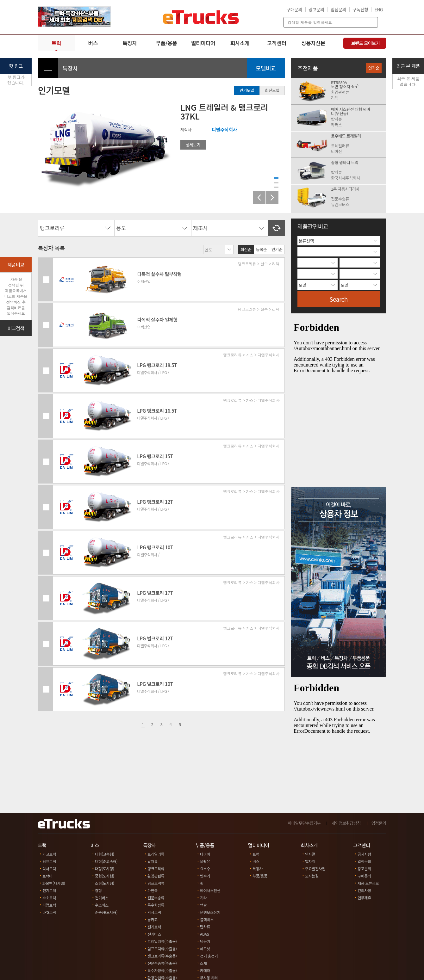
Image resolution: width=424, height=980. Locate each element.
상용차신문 (313, 43)
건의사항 (364, 890)
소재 (203, 963)
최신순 (246, 249)
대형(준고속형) (106, 861)
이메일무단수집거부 (304, 823)
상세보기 (193, 145)
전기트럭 (49, 890)
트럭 (56, 43)
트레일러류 (156, 854)
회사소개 (240, 43)
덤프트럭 (49, 861)
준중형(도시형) (106, 912)
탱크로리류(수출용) (162, 956)
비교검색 (16, 328)
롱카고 (153, 919)
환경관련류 (156, 876)
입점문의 (338, 9)
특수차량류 (156, 905)
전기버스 (102, 898)
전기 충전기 (209, 956)
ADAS (204, 934)
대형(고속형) (105, 854)
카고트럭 (49, 854)
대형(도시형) (105, 869)
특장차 (130, 43)
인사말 (310, 854)
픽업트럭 (49, 905)
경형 (98, 890)
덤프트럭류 (156, 883)
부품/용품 (167, 43)
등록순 (261, 249)
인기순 (277, 249)
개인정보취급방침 (346, 823)
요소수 (205, 869)
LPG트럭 (49, 912)
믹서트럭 (49, 869)
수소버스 (102, 905)
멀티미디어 (203, 43)
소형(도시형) (105, 883)
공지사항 (364, 854)
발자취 (310, 861)
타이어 (205, 854)
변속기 (205, 876)
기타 (203, 898)
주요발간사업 (315, 869)
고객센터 (277, 43)
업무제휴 (364, 898)
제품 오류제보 (368, 883)
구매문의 (294, 9)
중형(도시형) (105, 876)
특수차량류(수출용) (162, 970)
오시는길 (312, 876)
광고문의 (316, 9)
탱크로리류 (156, 869)
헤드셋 (205, 949)
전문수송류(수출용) (162, 963)
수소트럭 (49, 898)
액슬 (203, 905)
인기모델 (247, 90)
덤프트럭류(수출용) (162, 949)
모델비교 (266, 68)
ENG (379, 9)
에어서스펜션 (210, 890)
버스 (93, 43)
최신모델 (272, 90)
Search (339, 299)
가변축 (153, 890)
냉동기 (205, 941)
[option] (74, 17)
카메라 (205, 970)
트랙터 (47, 876)
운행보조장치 (210, 912)
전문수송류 (156, 898)
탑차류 (153, 861)
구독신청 (360, 9)
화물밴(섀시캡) (54, 883)
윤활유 (205, 861)
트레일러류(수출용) (162, 941)
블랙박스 (207, 919)
